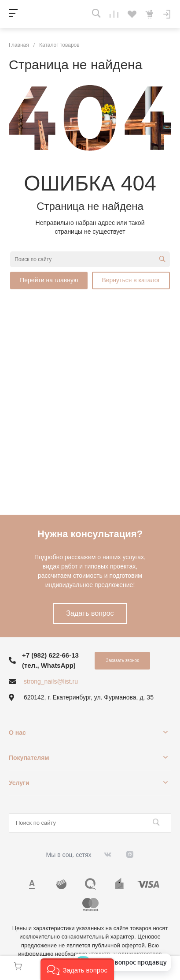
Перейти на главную (49, 280)
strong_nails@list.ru (51, 681)
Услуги (19, 783)
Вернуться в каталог (131, 280)
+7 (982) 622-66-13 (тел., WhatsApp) (50, 660)
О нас (17, 733)
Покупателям (29, 758)
